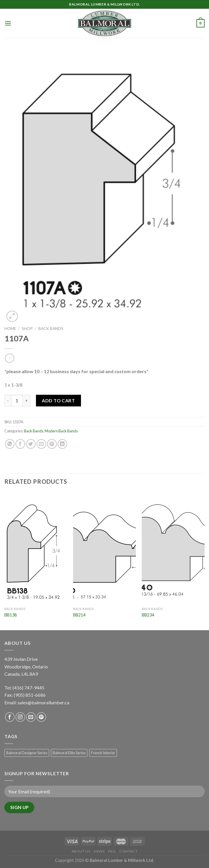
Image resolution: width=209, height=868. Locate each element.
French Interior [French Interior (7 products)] (103, 753)
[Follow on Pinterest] (41, 717)
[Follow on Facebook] (10, 717)
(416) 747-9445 (29, 688)
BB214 (79, 615)
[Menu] (8, 23)
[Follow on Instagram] (20, 717)
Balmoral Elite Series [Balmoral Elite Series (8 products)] (69, 753)
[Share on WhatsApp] (10, 444)
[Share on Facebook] (20, 444)
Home (10, 329)
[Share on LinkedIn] (62, 444)
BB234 (148, 615)
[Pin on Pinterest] (52, 444)
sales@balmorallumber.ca (43, 702)
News (99, 851)
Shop (27, 329)
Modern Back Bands (61, 431)
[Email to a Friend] (41, 444)
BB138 (11, 615)
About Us (81, 851)
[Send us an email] (31, 717)
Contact (128, 851)
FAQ (112, 851)
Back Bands (51, 329)
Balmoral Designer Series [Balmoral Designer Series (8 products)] (27, 753)
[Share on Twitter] (31, 444)
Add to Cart (58, 400)
